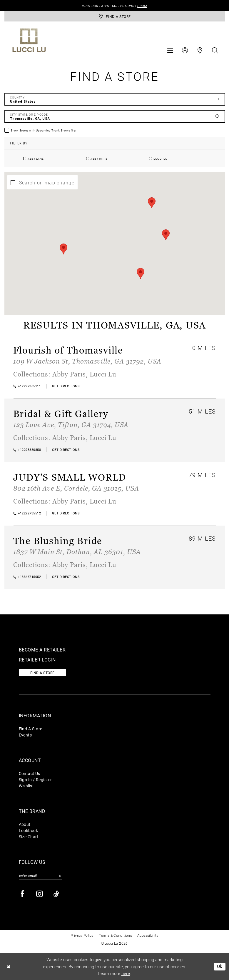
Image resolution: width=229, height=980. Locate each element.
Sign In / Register (35, 780)
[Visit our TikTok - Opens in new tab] (57, 894)
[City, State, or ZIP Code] (115, 116)
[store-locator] (115, 16)
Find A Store (31, 729)
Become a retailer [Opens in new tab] (42, 650)
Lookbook (29, 830)
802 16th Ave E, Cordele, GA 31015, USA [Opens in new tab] (76, 488)
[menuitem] (170, 50)
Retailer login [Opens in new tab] (37, 660)
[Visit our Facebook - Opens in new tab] (23, 894)
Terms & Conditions (115, 935)
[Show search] (215, 50)
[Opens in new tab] (66, 386)
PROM (142, 6)
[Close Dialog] (9, 967)
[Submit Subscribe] (60, 876)
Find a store (42, 673)
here (126, 973)
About (25, 824)
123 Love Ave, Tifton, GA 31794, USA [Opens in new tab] (71, 425)
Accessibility (148, 935)
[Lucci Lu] (29, 40)
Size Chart (29, 837)
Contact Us (30, 773)
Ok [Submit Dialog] (220, 966)
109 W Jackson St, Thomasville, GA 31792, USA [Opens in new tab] (87, 361)
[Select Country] (115, 99)
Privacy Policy (82, 935)
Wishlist (26, 786)
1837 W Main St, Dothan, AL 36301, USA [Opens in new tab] (77, 552)
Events (25, 735)
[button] (170, 50)
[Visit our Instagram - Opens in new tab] (40, 894)
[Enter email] (40, 876)
